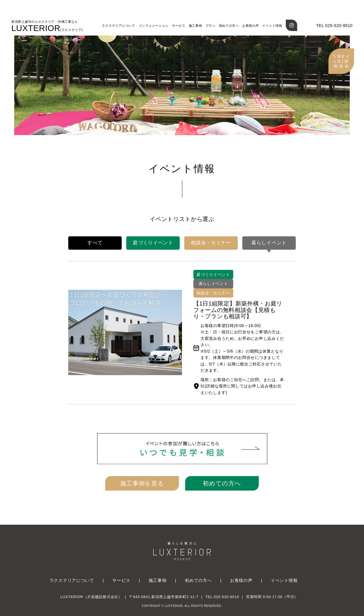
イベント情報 (272, 26)
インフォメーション (154, 26)
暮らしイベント (269, 243)
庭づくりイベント (153, 243)
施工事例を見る (142, 483)
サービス (179, 26)
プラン (211, 26)
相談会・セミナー (211, 243)
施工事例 (196, 26)
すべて (95, 243)
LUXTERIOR (47, 26)
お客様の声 (251, 26)
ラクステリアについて (118, 26)
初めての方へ (229, 26)
